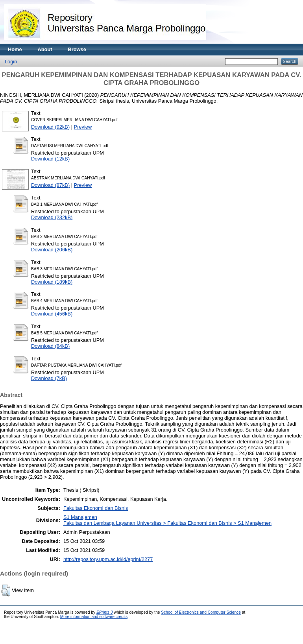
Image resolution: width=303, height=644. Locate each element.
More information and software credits (94, 617)
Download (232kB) (52, 217)
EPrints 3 (105, 612)
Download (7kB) (49, 378)
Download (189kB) (52, 282)
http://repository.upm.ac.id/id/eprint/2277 (108, 559)
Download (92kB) (50, 127)
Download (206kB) (52, 250)
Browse (77, 49)
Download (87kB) (50, 185)
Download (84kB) (50, 346)
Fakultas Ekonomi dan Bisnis (96, 508)
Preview (83, 127)
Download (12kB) (50, 159)
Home (15, 49)
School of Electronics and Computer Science (201, 612)
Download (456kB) (52, 314)
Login (11, 62)
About (45, 49)
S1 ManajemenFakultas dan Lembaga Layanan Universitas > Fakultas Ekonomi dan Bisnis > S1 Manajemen (167, 520)
